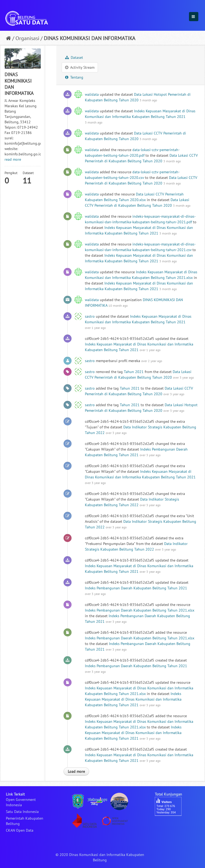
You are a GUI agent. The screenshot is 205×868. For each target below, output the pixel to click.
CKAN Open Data (20, 830)
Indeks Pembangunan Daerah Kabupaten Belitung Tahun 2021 (136, 588)
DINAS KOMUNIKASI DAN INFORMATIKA (90, 38)
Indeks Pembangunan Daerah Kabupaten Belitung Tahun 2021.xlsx (140, 610)
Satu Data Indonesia (22, 812)
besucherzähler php (171, 825)
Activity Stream (80, 67)
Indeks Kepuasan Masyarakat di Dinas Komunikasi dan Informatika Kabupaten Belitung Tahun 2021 (133, 699)
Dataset (74, 57)
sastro (90, 316)
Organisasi (27, 38)
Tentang (74, 77)
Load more (76, 771)
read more (13, 159)
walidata (92, 94)
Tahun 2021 (134, 372)
